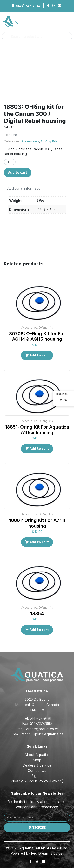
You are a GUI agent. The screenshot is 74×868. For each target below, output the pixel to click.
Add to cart (18, 173)
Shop (37, 760)
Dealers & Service (37, 765)
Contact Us (37, 771)
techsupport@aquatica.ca (43, 734)
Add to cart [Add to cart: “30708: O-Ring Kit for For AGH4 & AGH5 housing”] (39, 355)
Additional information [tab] (25, 188)
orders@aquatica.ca (43, 729)
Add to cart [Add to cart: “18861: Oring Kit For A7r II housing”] (39, 542)
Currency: (62, 394)
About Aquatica (37, 755)
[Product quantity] (10, 162)
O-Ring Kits (49, 141)
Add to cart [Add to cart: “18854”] (39, 630)
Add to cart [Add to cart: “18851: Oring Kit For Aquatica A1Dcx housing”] (39, 449)
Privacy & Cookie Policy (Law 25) (37, 781)
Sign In (37, 776)
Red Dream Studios (47, 853)
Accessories (30, 141)
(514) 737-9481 (28, 6)
